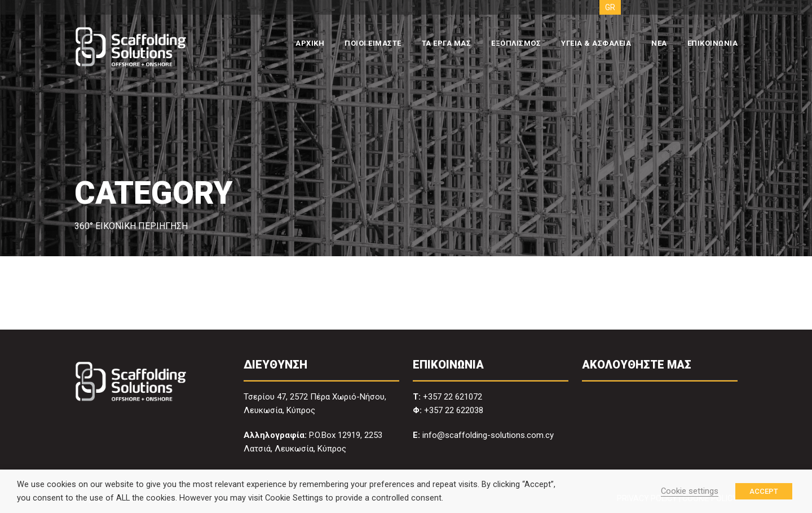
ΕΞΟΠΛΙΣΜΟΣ (516, 43)
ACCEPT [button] (764, 491)
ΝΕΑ (659, 43)
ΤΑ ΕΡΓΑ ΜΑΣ (447, 43)
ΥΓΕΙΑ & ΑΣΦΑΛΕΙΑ (596, 43)
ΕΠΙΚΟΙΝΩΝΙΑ (713, 43)
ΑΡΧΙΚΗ (310, 43)
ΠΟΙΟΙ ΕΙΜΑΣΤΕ (373, 43)
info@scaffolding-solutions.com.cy (488, 435)
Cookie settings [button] (690, 491)
